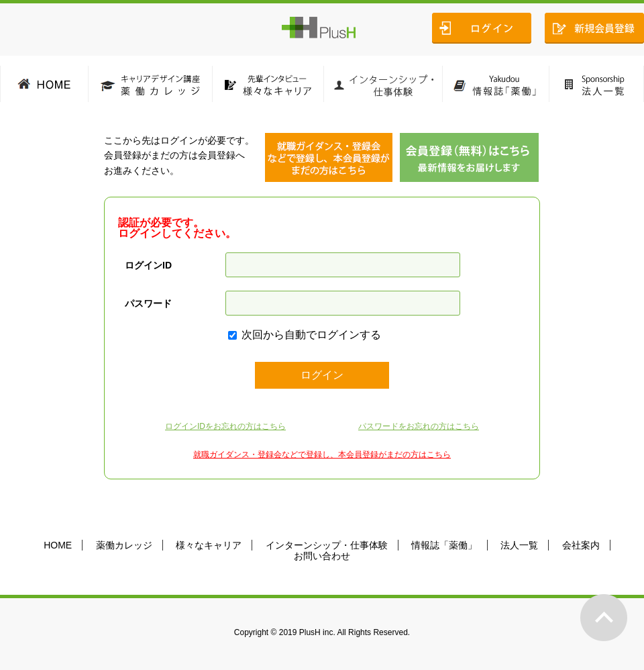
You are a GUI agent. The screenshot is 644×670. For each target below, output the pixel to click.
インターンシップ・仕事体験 (327, 545)
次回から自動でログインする (311, 335)
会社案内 (581, 545)
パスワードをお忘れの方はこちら (419, 426)
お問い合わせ (322, 556)
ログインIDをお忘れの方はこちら (225, 426)
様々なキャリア (209, 545)
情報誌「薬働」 (444, 545)
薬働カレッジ (124, 545)
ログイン (322, 375)
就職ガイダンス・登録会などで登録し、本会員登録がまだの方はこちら (322, 454)
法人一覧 (519, 545)
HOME (58, 545)
